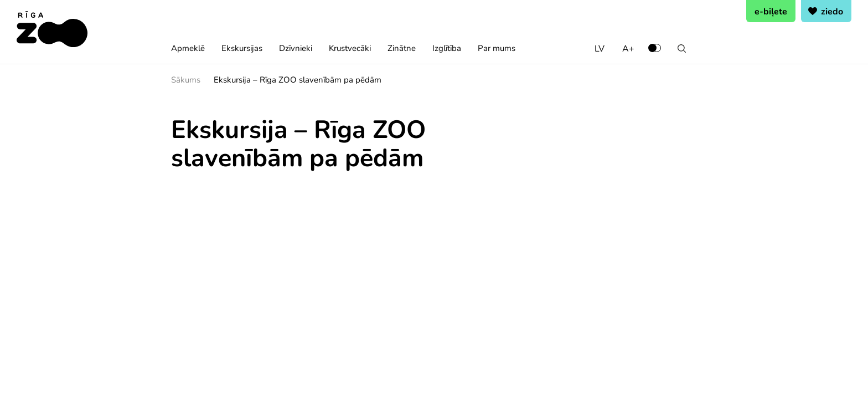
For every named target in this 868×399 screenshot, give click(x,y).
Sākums (186, 79)
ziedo (832, 11)
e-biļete (771, 11)
